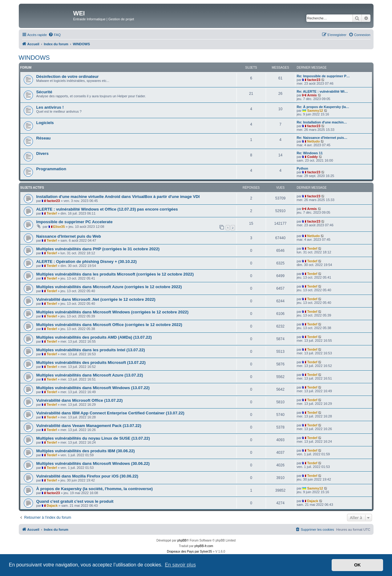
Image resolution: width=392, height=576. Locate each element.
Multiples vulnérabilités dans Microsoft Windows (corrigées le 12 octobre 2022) (113, 312)
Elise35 (59, 227)
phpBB (182, 540)
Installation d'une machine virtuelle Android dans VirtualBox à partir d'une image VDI (118, 197)
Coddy (313, 157)
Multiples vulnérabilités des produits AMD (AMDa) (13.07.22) (94, 337)
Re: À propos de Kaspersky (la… (323, 107)
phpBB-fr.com (204, 546)
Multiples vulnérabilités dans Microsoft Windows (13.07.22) (93, 388)
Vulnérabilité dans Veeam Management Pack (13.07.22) (89, 426)
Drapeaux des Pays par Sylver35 (189, 552)
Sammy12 (315, 111)
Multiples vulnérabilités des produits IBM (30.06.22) (86, 451)
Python (303, 168)
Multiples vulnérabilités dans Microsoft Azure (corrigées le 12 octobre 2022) (109, 287)
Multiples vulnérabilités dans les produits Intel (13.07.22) (91, 350)
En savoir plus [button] (180, 565)
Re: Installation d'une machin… (322, 122)
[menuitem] (55, 35)
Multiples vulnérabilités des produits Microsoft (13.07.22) (91, 363)
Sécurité (44, 92)
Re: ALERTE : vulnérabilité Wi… (322, 91)
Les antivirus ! (50, 107)
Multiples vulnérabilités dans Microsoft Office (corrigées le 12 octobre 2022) (109, 325)
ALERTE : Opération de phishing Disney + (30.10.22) (87, 262)
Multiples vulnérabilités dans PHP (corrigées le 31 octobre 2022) (98, 249)
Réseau (44, 138)
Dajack (52, 506)
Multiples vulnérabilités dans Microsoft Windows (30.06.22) (93, 463)
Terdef (52, 213)
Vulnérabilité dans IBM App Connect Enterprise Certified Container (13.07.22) (110, 413)
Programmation (51, 169)
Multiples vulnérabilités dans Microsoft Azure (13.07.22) (90, 375)
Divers (42, 153)
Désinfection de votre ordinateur (68, 77)
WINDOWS (34, 58)
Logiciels (45, 123)
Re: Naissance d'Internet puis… (322, 138)
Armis (312, 95)
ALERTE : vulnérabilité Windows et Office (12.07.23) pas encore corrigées (107, 209)
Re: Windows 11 (310, 153)
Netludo (314, 141)
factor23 (314, 80)
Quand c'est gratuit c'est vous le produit (75, 501)
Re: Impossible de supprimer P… (323, 76)
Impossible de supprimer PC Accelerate (75, 222)
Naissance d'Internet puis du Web (69, 236)
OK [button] (358, 565)
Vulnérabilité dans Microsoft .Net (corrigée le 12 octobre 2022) (96, 299)
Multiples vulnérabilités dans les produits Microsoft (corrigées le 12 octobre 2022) (115, 274)
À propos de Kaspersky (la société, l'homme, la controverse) (95, 489)
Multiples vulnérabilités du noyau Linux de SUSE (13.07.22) (93, 438)
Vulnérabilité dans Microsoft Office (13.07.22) (80, 400)
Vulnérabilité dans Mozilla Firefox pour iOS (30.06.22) (87, 476)
